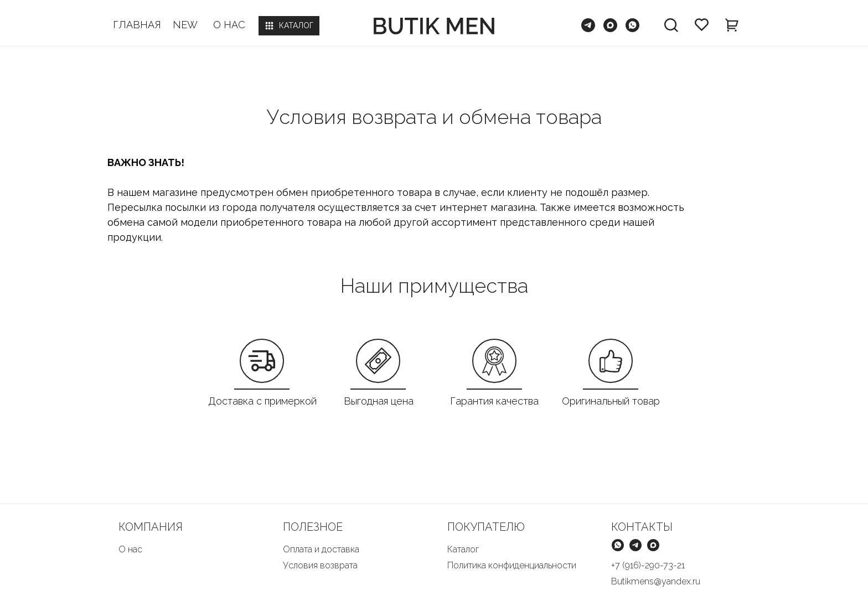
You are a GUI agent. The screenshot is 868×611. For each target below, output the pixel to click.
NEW (185, 25)
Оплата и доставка (321, 549)
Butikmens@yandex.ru (656, 581)
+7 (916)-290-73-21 (648, 565)
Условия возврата (320, 565)
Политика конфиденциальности (512, 565)
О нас (130, 549)
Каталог (463, 549)
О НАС (229, 25)
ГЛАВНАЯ (137, 25)
